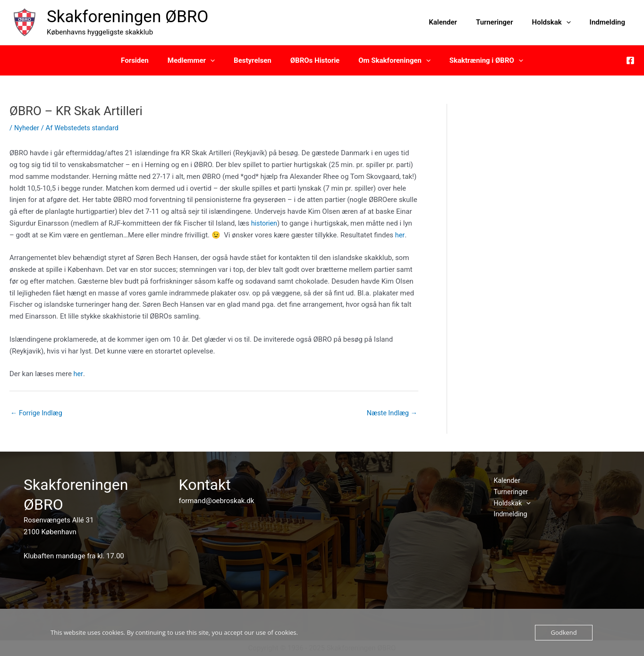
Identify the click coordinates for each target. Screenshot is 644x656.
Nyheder (27, 128)
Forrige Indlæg (38, 413)
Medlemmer (198, 60)
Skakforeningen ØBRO (127, 17)
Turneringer (506, 22)
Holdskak (559, 22)
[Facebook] (630, 60)
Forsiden (147, 60)
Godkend (563, 632)
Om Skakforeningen (387, 60)
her (400, 235)
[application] (573, 22)
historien (265, 223)
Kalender (459, 22)
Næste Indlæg (391, 413)
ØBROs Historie (313, 60)
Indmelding (610, 22)
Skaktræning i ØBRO (475, 60)
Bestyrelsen (255, 60)
